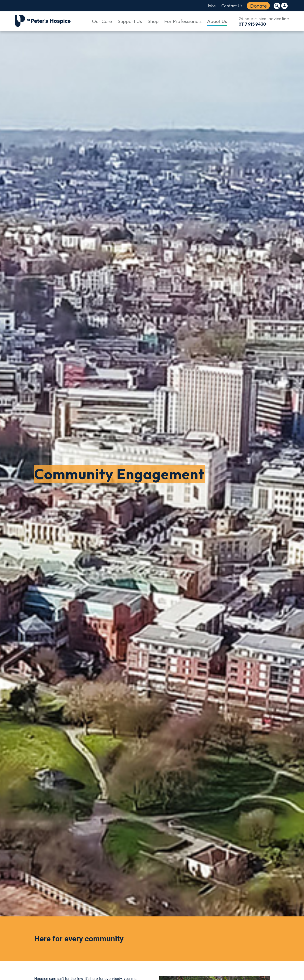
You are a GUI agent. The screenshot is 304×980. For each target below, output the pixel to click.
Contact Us (232, 6)
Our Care (102, 21)
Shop (153, 21)
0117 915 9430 (252, 24)
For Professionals (183, 21)
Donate (258, 6)
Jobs (211, 6)
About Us (217, 21)
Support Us (130, 21)
